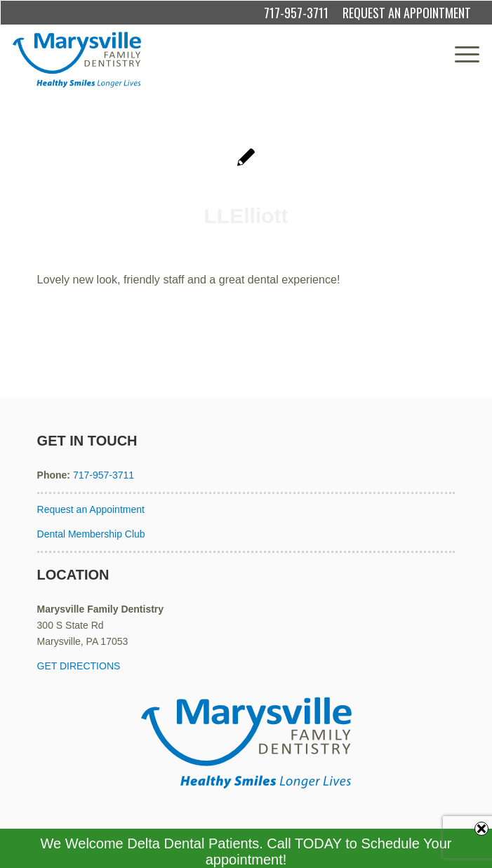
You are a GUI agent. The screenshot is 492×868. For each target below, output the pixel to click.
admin (305, 245)
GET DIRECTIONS (79, 666)
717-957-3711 (296, 13)
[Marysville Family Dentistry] (200, 60)
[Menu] (460, 54)
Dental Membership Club (91, 534)
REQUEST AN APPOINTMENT (407, 13)
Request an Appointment (91, 509)
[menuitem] (460, 54)
